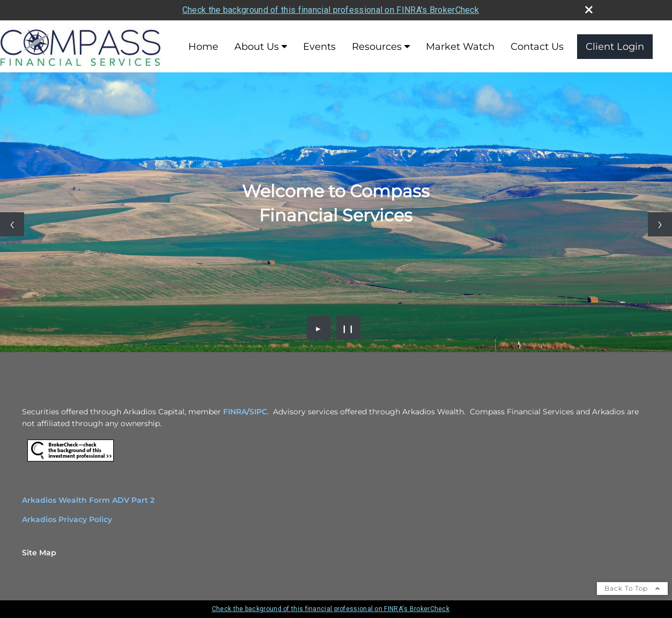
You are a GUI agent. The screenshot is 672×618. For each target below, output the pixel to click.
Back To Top (632, 588)
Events (319, 47)
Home (203, 47)
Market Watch (460, 47)
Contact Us (537, 47)
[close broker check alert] (589, 10)
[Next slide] (660, 224)
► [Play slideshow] (319, 328)
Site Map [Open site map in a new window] (39, 553)
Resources (377, 47)
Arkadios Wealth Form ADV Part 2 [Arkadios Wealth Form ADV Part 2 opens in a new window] (88, 500)
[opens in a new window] (71, 461)
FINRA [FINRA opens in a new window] (235, 412)
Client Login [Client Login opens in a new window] (615, 47)
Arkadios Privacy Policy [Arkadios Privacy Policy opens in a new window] (67, 519)
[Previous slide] (12, 224)
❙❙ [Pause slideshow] (348, 328)
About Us (257, 47)
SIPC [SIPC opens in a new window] (258, 412)
